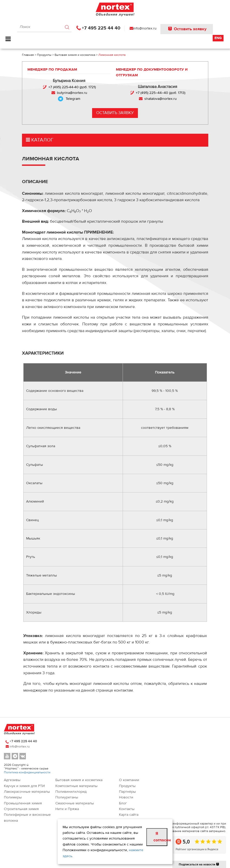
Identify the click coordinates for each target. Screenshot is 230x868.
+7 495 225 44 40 (101, 28)
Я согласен (160, 837)
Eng (218, 38)
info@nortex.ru (145, 28)
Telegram (73, 99)
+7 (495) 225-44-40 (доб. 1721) (72, 87)
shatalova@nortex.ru (161, 99)
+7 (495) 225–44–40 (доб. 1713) (161, 93)
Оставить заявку (187, 29)
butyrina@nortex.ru (72, 93)
